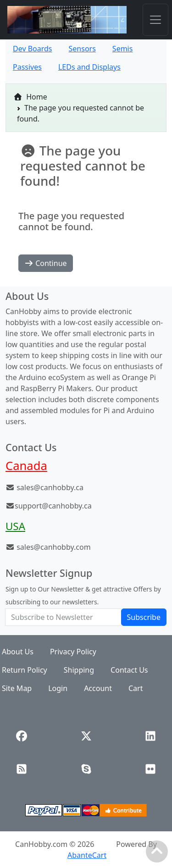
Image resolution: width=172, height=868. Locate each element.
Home (30, 97)
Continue (46, 263)
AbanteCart (87, 855)
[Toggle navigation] (155, 20)
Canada (26, 466)
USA (15, 526)
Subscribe (144, 617)
